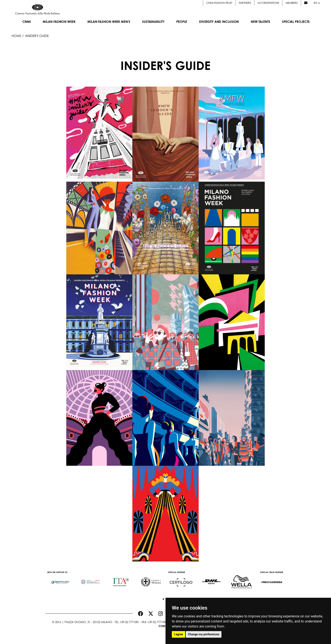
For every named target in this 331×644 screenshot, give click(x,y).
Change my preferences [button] (204, 634)
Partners (244, 3)
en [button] (316, 3)
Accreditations (268, 3)
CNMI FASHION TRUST (219, 3)
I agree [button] (178, 634)
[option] (60, 580)
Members (291, 3)
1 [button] (162, 598)
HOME (16, 36)
